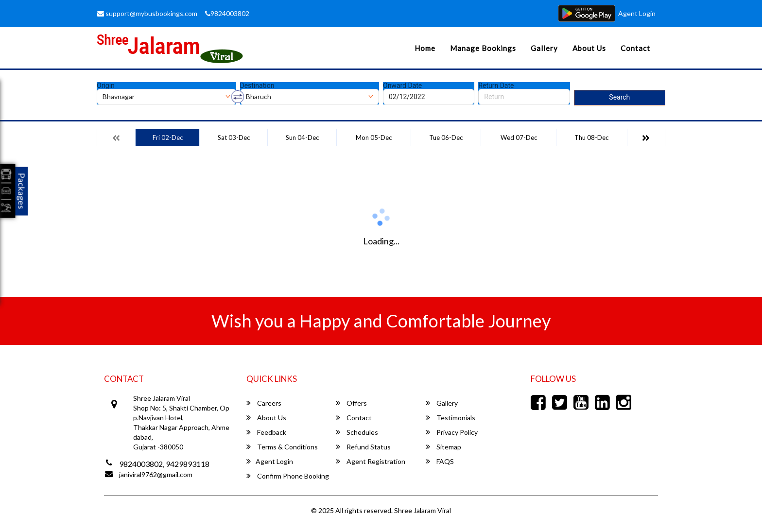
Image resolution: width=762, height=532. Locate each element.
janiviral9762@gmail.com (156, 474)
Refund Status (363, 447)
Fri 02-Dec (168, 137)
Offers (351, 403)
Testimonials (450, 418)
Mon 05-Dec (374, 137)
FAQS (440, 461)
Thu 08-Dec (591, 137)
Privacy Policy (452, 432)
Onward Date (402, 86)
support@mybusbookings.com (147, 13)
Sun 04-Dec (302, 137)
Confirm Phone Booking (288, 476)
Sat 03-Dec (234, 137)
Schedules (357, 432)
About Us (589, 48)
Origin (106, 86)
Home (425, 48)
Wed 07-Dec (519, 137)
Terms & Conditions (282, 447)
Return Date (496, 86)
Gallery (544, 48)
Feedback (266, 432)
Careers (264, 403)
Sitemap (443, 447)
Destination (257, 86)
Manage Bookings (483, 48)
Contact (635, 48)
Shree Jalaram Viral (423, 510)
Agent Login (637, 13)
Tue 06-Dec (446, 137)
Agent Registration (371, 461)
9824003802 (227, 13)
